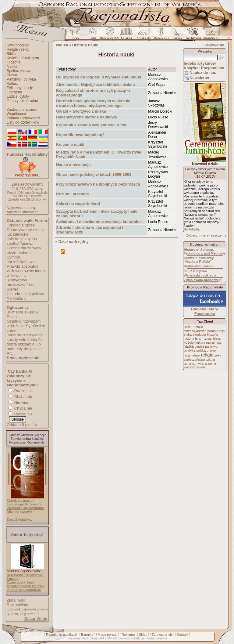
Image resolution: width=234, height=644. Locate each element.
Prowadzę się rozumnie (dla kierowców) (25, 510)
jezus (217, 338)
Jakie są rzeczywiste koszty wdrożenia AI (25, 337)
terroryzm (190, 364)
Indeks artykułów (200, 63)
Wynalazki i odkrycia (200, 275)
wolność (190, 367)
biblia (199, 327)
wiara (202, 363)
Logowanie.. (215, 45)
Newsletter (200, 78)
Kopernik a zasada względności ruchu (92, 125)
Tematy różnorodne (22, 101)
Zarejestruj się (162, 635)
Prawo (12, 75)
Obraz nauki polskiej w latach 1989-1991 (94, 174)
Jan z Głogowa (195, 271)
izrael (208, 338)
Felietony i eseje (20, 88)
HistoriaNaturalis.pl (199, 266)
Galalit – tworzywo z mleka (81, 111)
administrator (156, 638)
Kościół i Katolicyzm (23, 58)
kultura (200, 342)
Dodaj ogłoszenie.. (24, 358)
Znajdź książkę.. (19, 519)
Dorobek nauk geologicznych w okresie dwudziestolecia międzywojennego (93, 103)
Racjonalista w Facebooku (205, 311)
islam (199, 338)
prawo (211, 350)
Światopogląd (18, 45)
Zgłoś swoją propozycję (203, 280)
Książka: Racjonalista (204, 68)
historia (189, 338)
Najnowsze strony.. (22, 208)
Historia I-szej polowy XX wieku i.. (25, 296)
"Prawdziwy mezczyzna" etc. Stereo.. (21, 285)
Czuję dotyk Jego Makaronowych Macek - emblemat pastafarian (25, 586)
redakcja (138, 638)
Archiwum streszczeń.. (23, 212)
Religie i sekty (18, 49)
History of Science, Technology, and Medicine (204, 251)
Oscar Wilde (36, 619)
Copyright (97, 638)
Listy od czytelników (23, 122)
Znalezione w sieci (22, 110)
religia (207, 355)
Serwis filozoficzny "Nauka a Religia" (199, 260)
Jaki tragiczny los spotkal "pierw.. (22, 241)
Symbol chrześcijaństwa (21, 259)
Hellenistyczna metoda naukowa (86, 117)
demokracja (216, 331)
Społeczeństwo (19, 71)
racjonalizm (192, 355)
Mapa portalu (108, 635)
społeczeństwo (194, 360)
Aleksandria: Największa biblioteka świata (96, 85)
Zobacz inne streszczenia (206, 235)
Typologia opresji (22, 225)
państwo (211, 346)
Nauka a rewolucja (73, 165)
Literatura (14, 92)
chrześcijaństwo (195, 331)
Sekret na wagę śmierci (78, 204)
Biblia (11, 54)
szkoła (210, 360)
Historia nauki (85, 45)
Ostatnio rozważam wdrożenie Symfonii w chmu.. (26, 326)
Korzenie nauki (70, 145)
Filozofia (14, 62)
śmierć (201, 367)
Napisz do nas (203, 72)
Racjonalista (76, 638)
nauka (189, 346)
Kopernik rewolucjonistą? (80, 135)
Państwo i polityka (21, 79)
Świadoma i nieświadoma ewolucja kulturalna (99, 222)
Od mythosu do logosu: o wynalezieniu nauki (99, 77)
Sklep (143, 635)
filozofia (212, 335)
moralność (214, 342)
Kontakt (183, 635)
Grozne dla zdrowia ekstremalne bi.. (24, 250)
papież (199, 346)
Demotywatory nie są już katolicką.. (25, 232)
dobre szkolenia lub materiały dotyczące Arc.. (24, 349)
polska (201, 350)
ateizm (189, 327)
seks (218, 355)
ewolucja (199, 335)
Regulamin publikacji (61, 635)
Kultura (12, 84)
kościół (189, 342)
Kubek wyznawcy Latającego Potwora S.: (25, 502)
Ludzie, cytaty (18, 96)
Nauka (12, 67)
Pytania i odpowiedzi (23, 118)
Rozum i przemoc (73, 194)
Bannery (87, 635)
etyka (188, 335)
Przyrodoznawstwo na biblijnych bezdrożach (98, 184)
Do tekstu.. (192, 229)
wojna (212, 364)
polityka (190, 350)
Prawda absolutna (23, 266)
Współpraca (16, 114)
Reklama (128, 635)
